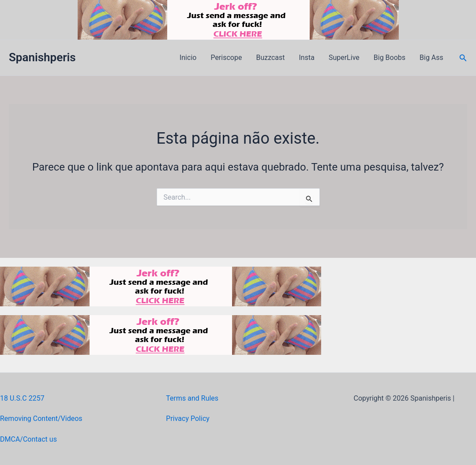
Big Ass (431, 58)
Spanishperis (42, 57)
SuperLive (344, 58)
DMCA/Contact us (28, 439)
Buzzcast (270, 58)
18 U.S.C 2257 (22, 398)
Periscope (226, 58)
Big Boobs (390, 58)
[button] (463, 58)
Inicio (188, 58)
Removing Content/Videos (41, 418)
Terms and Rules (192, 398)
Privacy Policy (188, 418)
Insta (307, 58)
